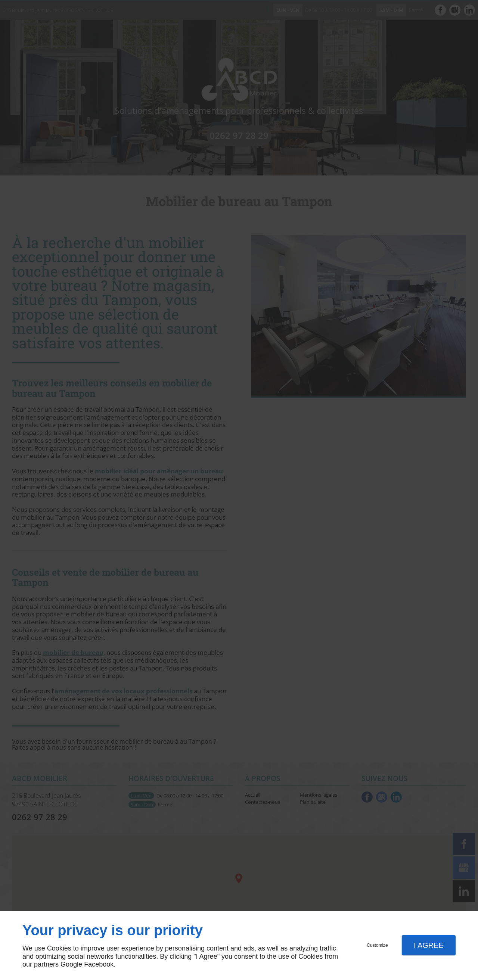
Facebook (99, 964)
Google (71, 964)
